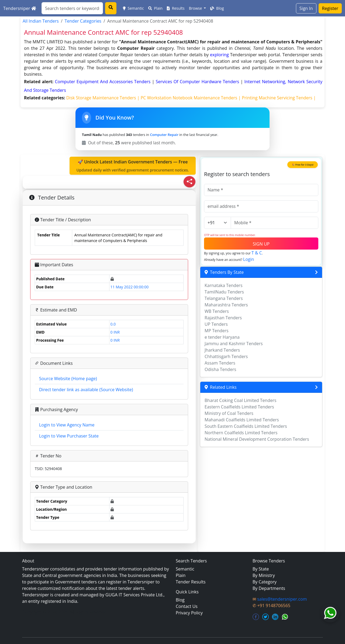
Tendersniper (20, 8)
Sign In (306, 8)
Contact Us (187, 606)
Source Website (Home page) (68, 379)
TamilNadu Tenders (224, 292)
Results (176, 8)
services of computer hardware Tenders (198, 82)
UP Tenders (216, 324)
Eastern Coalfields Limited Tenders (239, 407)
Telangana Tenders (224, 298)
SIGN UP (261, 244)
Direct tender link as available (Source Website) (86, 390)
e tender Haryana (222, 337)
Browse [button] (196, 8)
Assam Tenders (220, 363)
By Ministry (264, 575)
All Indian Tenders (41, 21)
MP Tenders (217, 331)
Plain (156, 8)
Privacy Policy (189, 613)
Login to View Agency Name (67, 425)
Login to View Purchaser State (69, 436)
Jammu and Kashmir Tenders (234, 344)
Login (249, 259)
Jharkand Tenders (222, 350)
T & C (257, 253)
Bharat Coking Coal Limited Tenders (240, 400)
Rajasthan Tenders (223, 318)
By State (261, 569)
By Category (265, 582)
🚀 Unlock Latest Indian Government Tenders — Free (133, 166)
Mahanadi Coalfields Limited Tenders (242, 420)
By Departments (269, 588)
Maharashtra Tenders (226, 305)
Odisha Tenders (220, 369)
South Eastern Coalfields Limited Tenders (246, 426)
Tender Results (191, 582)
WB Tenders (217, 311)
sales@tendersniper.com (282, 599)
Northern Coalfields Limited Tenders (241, 433)
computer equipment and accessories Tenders (103, 82)
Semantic (133, 8)
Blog (217, 8)
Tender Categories (83, 21)
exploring (219, 55)
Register (330, 8)
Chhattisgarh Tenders (226, 356)
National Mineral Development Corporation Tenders (257, 439)
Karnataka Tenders (224, 285)
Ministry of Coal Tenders (229, 413)
